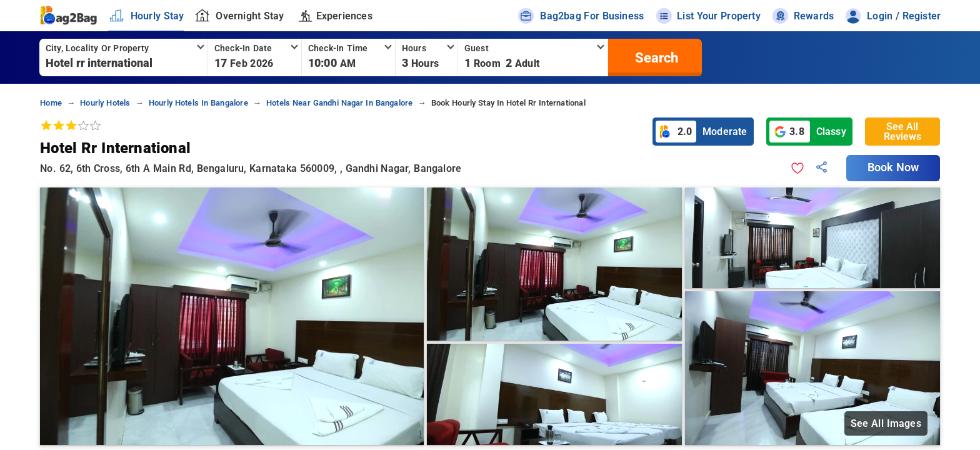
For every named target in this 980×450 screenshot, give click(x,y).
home (51, 103)
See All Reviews (902, 132)
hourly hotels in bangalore (198, 103)
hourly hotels (105, 103)
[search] (655, 57)
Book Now (893, 167)
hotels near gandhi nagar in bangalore (339, 103)
